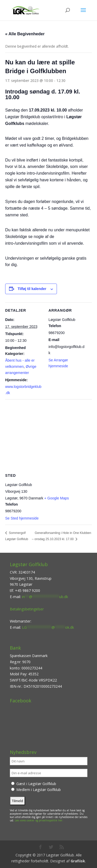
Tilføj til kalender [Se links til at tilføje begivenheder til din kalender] (32, 289)
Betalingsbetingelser (27, 609)
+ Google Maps (57, 498)
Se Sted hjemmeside (22, 518)
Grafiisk (78, 861)
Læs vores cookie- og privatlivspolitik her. (39, 820)
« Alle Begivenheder (25, 34)
